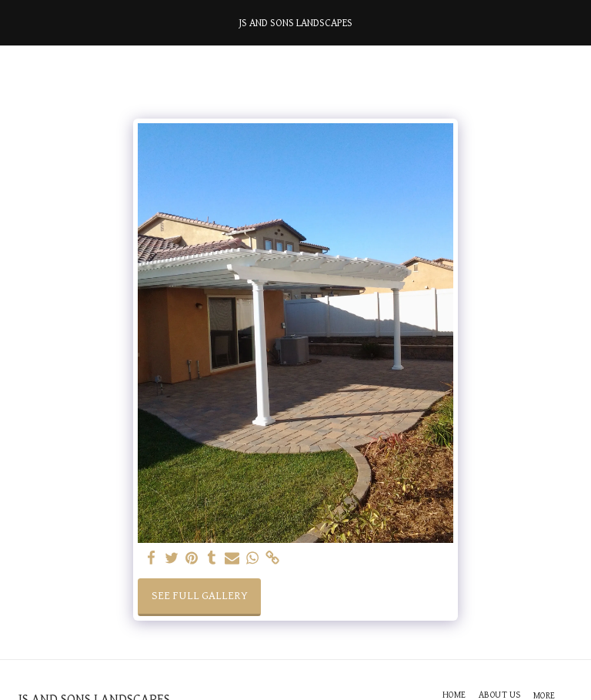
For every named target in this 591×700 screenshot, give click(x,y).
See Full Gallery (200, 596)
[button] (17, 22)
